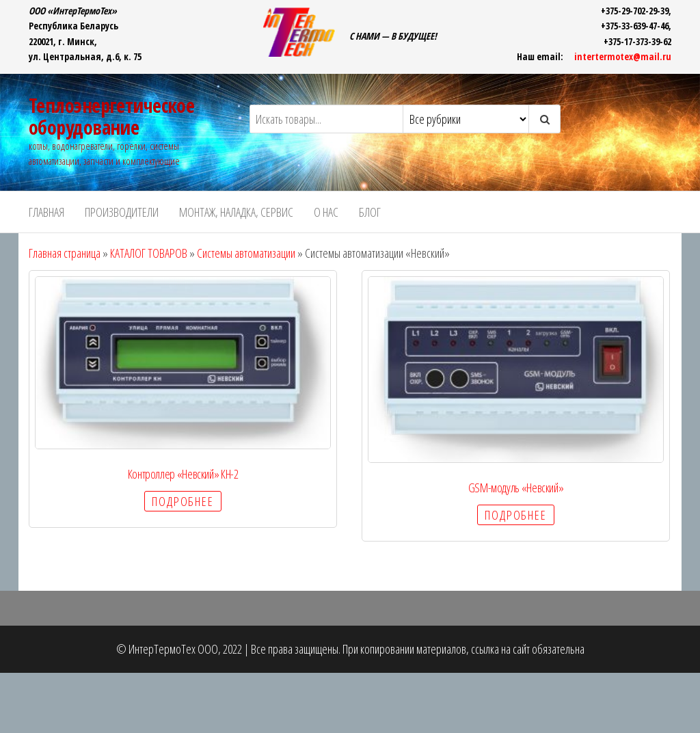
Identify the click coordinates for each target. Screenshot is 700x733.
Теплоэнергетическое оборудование (111, 116)
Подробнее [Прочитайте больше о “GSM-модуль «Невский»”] (515, 515)
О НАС (326, 212)
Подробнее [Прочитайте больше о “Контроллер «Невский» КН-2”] (183, 501)
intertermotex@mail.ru (623, 56)
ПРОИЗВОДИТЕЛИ (122, 212)
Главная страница (65, 253)
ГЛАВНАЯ (46, 212)
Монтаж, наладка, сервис (236, 212)
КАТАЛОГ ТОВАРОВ (149, 253)
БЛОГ (370, 212)
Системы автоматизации (246, 253)
